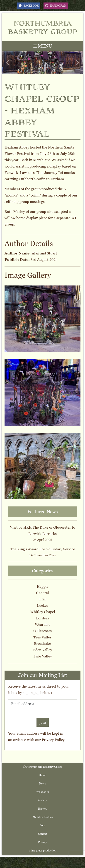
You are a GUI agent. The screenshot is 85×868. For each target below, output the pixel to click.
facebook (29, 6)
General (42, 593)
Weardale (43, 625)
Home (42, 775)
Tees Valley (42, 637)
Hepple (43, 586)
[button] (8, 63)
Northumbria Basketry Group (42, 27)
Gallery (43, 800)
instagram (56, 6)
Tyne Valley (42, 656)
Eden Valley (43, 650)
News (42, 784)
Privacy (42, 842)
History (43, 809)
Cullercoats (42, 631)
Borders (42, 618)
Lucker (43, 605)
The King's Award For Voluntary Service (43, 549)
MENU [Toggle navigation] (43, 46)
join (43, 722)
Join (42, 825)
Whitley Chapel (43, 612)
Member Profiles (43, 817)
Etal (42, 599)
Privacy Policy (53, 740)
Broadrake (42, 644)
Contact (43, 834)
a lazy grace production (42, 851)
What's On (43, 792)
